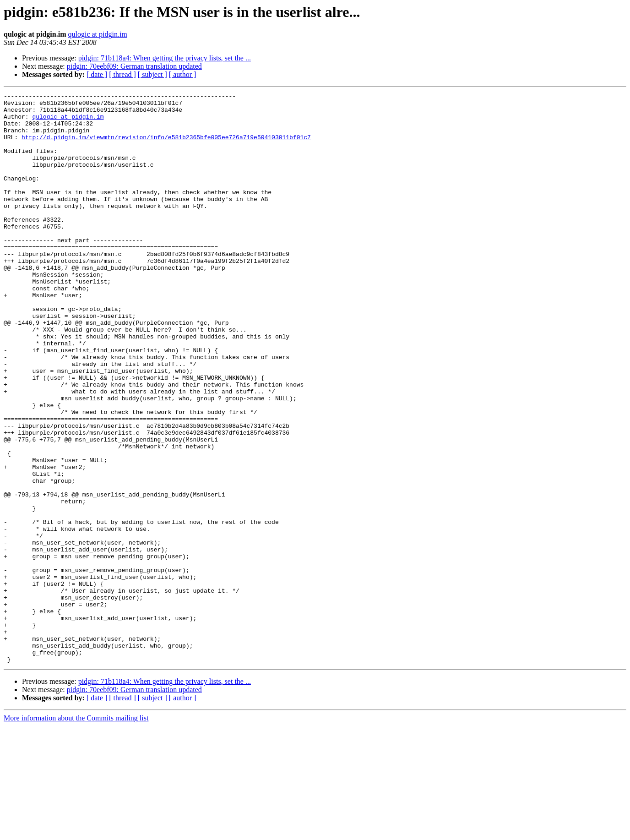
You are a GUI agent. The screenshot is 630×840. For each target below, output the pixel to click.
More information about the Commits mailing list (76, 832)
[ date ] (97, 74)
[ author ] (183, 74)
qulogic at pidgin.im (97, 34)
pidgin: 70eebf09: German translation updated (134, 66)
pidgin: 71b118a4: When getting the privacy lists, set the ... (165, 58)
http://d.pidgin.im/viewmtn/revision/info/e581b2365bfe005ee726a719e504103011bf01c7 (166, 147)
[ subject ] (152, 74)
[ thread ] (122, 74)
